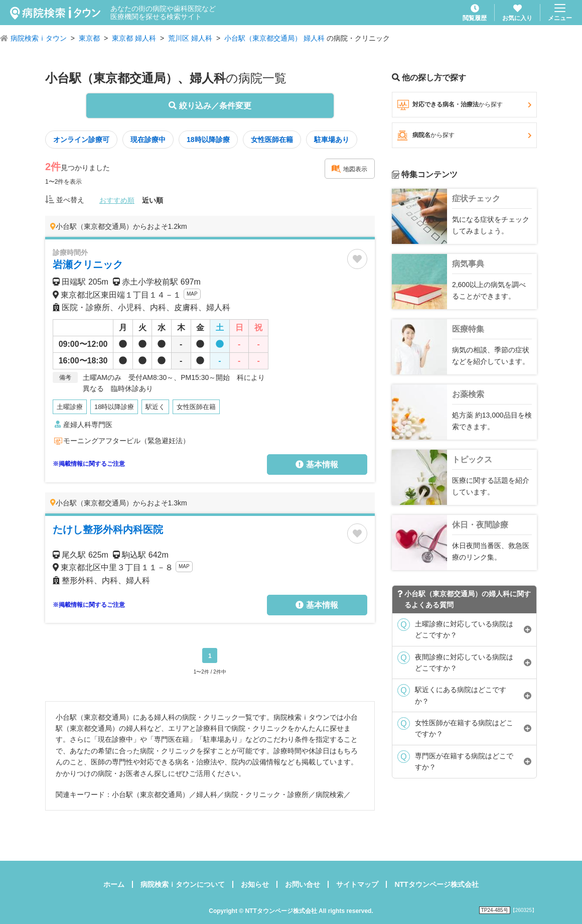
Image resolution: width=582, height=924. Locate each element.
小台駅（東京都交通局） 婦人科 (274, 38)
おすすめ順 (117, 200)
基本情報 (317, 465)
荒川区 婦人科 (190, 38)
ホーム (114, 884)
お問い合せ (303, 884)
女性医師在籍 (272, 140)
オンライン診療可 (81, 140)
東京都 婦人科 (134, 38)
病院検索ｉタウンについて (183, 884)
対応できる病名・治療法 (464, 105)
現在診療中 (148, 140)
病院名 (464, 136)
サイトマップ (357, 884)
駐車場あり (332, 140)
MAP (192, 294)
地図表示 (349, 169)
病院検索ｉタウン (39, 38)
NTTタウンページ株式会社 (436, 884)
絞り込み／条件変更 (210, 106)
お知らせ (255, 884)
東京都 (89, 38)
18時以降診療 (208, 140)
